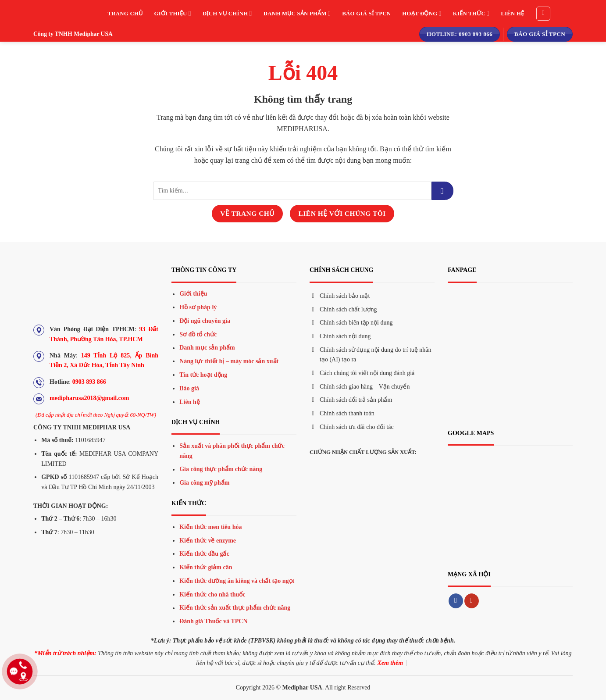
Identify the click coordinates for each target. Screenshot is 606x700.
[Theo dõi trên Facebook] (456, 601)
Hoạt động (422, 13)
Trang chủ (125, 14)
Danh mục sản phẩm (297, 13)
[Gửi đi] (442, 191)
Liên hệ (512, 14)
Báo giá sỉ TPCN (366, 14)
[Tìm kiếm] (543, 14)
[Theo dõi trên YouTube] (472, 601)
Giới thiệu (172, 13)
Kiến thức (471, 13)
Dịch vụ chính (227, 13)
